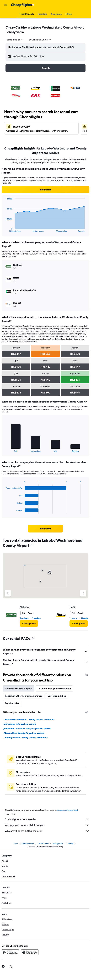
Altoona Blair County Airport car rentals (24, 733)
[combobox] (15, 40)
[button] (5, 5)
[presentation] (32, 545)
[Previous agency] (8, 593)
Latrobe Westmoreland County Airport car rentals (29, 719)
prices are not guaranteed (67, 810)
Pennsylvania (58, 844)
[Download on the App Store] (30, 952)
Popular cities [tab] (12, 703)
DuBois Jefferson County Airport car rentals (26, 737)
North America (28, 844)
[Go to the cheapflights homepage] (23, 5)
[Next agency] (83, 593)
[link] (45, 190)
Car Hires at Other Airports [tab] (19, 688)
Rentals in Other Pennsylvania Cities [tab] (24, 696)
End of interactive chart (4, 230)
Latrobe (70, 844)
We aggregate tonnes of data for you (47, 825)
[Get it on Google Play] (10, 952)
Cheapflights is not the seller (47, 819)
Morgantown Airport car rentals (20, 724)
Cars (16, 844)
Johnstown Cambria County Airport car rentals (27, 728)
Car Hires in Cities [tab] (57, 696)
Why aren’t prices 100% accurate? (47, 831)
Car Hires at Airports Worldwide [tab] (54, 688)
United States (43, 844)
